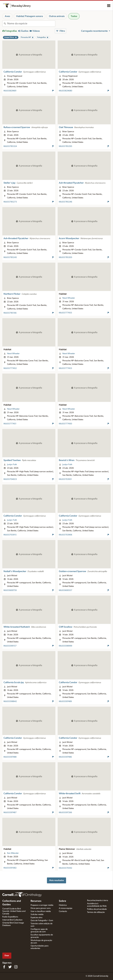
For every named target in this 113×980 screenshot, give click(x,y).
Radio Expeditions (10, 917)
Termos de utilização (96, 912)
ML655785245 (10, 257)
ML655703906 (65, 535)
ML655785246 (65, 202)
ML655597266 (65, 812)
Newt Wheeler (69, 298)
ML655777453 (65, 368)
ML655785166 (10, 313)
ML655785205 (65, 257)
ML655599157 (10, 646)
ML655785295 (65, 146)
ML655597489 (65, 701)
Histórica (63, 905)
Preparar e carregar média (42, 905)
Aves (7, 16)
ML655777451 (10, 424)
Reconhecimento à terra (98, 900)
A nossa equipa (66, 908)
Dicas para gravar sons (41, 908)
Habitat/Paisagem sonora (30, 16)
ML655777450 (65, 424)
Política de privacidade (97, 909)
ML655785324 (10, 146)
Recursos (36, 901)
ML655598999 (65, 646)
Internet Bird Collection (12, 920)
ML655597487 (10, 812)
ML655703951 (65, 479)
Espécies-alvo (36, 918)
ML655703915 (10, 535)
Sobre (62, 901)
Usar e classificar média (41, 911)
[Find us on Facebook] (4, 967)
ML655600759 (10, 590)
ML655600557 (65, 590)
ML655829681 (10, 91)
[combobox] (31, 24)
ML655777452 (10, 368)
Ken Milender (13, 853)
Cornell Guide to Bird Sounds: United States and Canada (14, 911)
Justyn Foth (12, 465)
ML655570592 (65, 868)
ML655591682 (10, 868)
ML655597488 (10, 757)
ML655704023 (10, 479)
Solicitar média (37, 914)
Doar (7, 955)
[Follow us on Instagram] (16, 967)
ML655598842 (10, 701)
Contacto (63, 911)
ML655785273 (10, 202)
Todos (74, 16)
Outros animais (57, 16)
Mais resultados (57, 880)
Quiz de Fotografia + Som (42, 920)
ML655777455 (65, 313)
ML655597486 (65, 757)
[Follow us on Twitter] (10, 967)
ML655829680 (65, 91)
